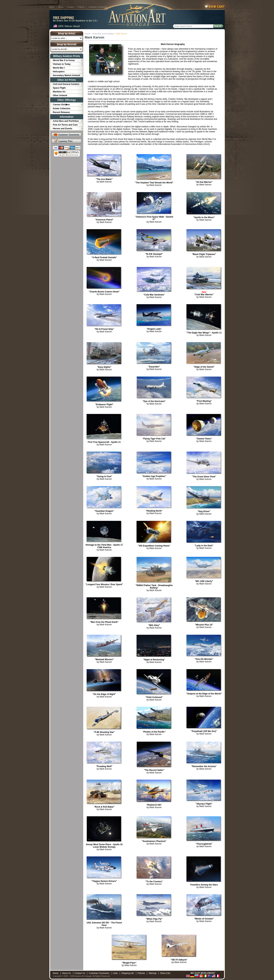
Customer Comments (98, 7)
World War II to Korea (64, 60)
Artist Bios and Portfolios (103, 34)
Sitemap (152, 973)
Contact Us (80, 973)
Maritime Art (59, 92)
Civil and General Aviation (66, 84)
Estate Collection (62, 109)
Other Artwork (60, 95)
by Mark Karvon (104, 180)
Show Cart (165, 973)
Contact (71, 7)
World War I (59, 68)
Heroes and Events (63, 129)
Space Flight (59, 88)
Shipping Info (128, 973)
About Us (66, 973)
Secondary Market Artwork (67, 75)
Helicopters (59, 72)
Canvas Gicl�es (61, 105)
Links (115, 973)
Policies (81, 7)
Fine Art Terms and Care (65, 125)
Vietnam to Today (62, 64)
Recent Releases (61, 112)
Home (52, 7)
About (61, 7)
